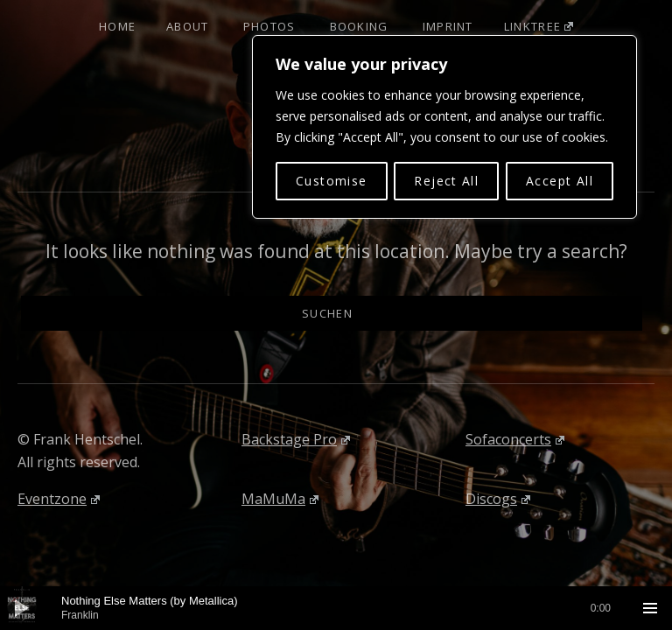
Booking (359, 26)
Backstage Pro (296, 439)
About (188, 26)
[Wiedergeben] (22, 608)
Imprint (448, 26)
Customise (332, 181)
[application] (336, 608)
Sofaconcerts (515, 439)
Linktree (539, 26)
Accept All (560, 181)
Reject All (446, 181)
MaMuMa (280, 499)
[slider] (336, 608)
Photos (269, 26)
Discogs (498, 499)
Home (117, 26)
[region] (444, 127)
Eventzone (59, 499)
